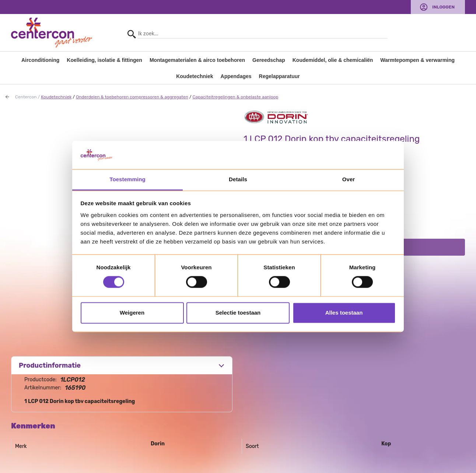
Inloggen (443, 7)
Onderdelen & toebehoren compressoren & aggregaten (132, 97)
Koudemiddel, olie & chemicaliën (333, 60)
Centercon (26, 97)
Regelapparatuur (279, 76)
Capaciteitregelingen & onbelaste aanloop (236, 97)
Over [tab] (349, 179)
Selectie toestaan (238, 313)
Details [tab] (238, 179)
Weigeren (132, 313)
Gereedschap (269, 60)
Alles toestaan (344, 313)
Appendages (236, 76)
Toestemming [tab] (127, 179)
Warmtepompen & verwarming (417, 60)
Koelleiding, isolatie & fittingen (104, 60)
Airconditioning (40, 60)
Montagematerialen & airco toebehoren (197, 60)
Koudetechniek (195, 76)
